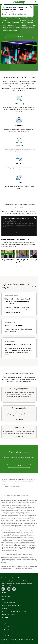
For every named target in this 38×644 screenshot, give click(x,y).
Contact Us (16, 578)
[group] (8, 256)
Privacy (4, 599)
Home (4, 621)
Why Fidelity (6, 578)
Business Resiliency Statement (11, 605)
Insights (4, 624)
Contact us (19, 36)
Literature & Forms (8, 636)
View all (34, 286)
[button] (21, 266)
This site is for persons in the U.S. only (14, 611)
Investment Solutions (8, 627)
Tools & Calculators (8, 633)
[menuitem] (3, 2)
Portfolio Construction (9, 630)
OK (16, 233)
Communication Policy (9, 602)
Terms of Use (6, 596)
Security (4, 608)
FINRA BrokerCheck (8, 614)
